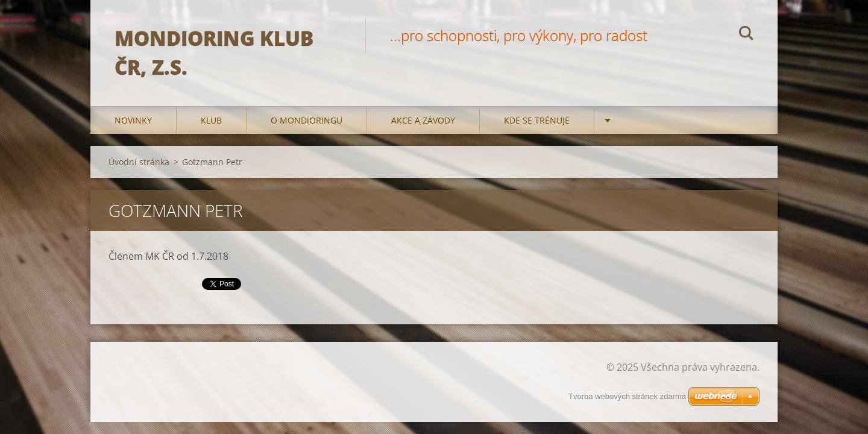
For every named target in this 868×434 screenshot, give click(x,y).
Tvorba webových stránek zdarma (627, 396)
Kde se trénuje (537, 120)
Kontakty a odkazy (662, 120)
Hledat (746, 35)
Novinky (133, 120)
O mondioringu (307, 120)
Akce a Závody (423, 120)
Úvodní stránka (139, 162)
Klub (211, 120)
